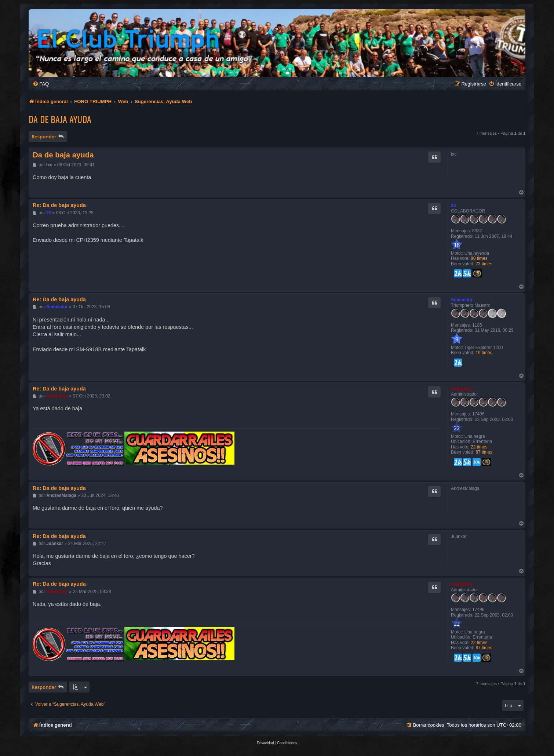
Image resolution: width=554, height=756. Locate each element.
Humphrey (462, 389)
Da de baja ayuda (60, 119)
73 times (484, 264)
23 (453, 206)
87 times (484, 452)
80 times (479, 258)
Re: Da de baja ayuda (59, 205)
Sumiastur (462, 300)
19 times (484, 353)
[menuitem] (41, 84)
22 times (479, 447)
